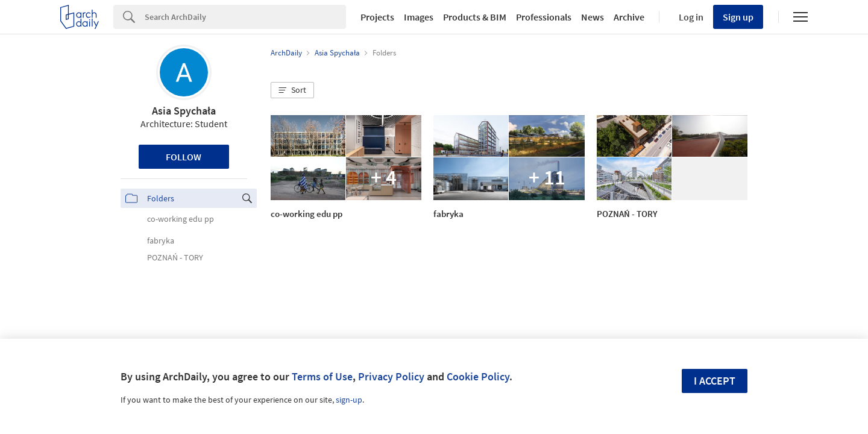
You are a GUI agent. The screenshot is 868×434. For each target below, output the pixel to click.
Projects (377, 17)
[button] (292, 90)
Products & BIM (475, 17)
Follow (184, 157)
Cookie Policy (478, 376)
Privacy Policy (391, 376)
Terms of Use (322, 376)
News (593, 17)
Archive (629, 17)
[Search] (245, 17)
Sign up (738, 17)
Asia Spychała (184, 111)
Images (419, 17)
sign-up (349, 400)
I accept (715, 381)
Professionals (544, 17)
